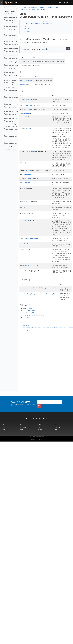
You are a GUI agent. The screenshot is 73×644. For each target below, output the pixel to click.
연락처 (42, 439)
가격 (56, 425)
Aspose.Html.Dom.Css (11, 32)
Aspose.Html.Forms (11, 80)
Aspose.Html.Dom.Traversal (12, 65)
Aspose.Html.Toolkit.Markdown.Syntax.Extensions (17, 133)
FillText (27, 225)
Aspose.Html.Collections (11, 17)
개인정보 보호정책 (33, 439)
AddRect (28, 102)
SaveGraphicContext (30, 275)
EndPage (27, 204)
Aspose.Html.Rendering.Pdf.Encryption (14, 118)
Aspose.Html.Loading (11, 85)
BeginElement (29, 112)
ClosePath (28, 137)
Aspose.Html (9, 14)
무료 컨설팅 (58, 427)
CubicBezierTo (29, 165)
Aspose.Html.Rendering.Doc (12, 104)
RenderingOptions (31, 355)
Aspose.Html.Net (10, 87)
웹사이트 (40, 430)
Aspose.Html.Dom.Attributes (12, 26)
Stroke (27, 281)
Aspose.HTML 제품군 (29, 7)
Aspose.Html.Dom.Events (11, 36)
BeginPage (27, 117)
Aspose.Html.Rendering (10, 101)
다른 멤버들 (27, 31)
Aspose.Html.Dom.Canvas (11, 30)
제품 (21, 425)
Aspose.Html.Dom (10, 23)
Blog (21, 430)
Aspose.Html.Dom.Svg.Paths (12, 58)
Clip (26, 123)
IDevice (30, 351)
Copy (65, 51)
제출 (39, 406)
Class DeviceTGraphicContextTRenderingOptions (33, 9)
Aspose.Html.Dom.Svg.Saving (12, 62)
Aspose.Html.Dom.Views (11, 72)
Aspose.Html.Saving (11, 124)
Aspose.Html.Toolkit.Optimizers (12, 147)
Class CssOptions (24, 369)
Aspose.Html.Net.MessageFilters (13, 94)
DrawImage (28, 190)
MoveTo (27, 246)
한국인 (62, 2)
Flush (26, 231)
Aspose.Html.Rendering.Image (12, 111)
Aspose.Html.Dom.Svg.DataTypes (13, 48)
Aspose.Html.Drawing (11, 78)
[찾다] (10, 8)
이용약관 (39, 439)
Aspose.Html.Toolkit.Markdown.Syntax (14, 130)
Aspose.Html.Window (11, 149)
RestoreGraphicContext (31, 267)
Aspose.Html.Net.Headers (11, 91)
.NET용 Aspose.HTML (10, 11)
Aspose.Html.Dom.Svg (11, 41)
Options (23, 87)
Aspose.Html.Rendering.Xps (12, 122)
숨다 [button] (46, 21)
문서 (4, 427)
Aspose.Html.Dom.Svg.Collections (13, 45)
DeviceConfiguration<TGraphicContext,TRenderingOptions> (41, 325)
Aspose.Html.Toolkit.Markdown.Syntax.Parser (16, 136)
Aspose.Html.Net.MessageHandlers (13, 97)
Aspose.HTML (29, 360)
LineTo (27, 237)
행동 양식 (27, 29)
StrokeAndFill (29, 298)
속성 (25, 26)
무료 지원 (40, 427)
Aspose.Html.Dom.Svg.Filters (12, 55)
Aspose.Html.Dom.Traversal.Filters (13, 69)
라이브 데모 (23, 427)
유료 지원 (5, 430)
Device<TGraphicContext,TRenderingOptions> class (39, 24)
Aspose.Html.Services (11, 126)
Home (21, 7)
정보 (56, 430)
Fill (26, 210)
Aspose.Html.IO (10, 83)
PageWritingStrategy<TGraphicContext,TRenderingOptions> (41, 332)
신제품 (39, 425)
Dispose (23, 181)
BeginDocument (29, 108)
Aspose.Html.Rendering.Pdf (11, 115)
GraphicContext (25, 83)
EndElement (29, 198)
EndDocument (28, 194)
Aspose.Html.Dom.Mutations (12, 39)
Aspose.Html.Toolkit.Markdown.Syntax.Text (15, 143)
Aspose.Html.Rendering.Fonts (12, 108)
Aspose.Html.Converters (11, 21)
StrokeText (28, 306)
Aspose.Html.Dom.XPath (11, 76)
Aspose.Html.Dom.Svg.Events (12, 52)
